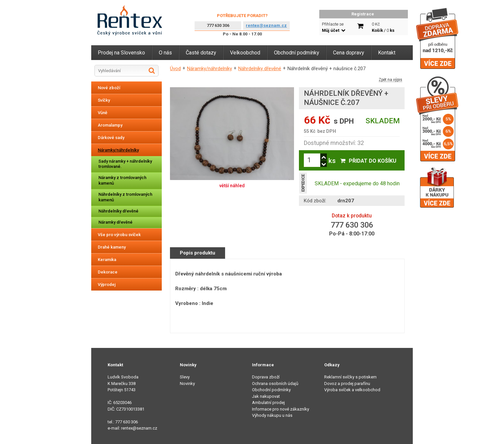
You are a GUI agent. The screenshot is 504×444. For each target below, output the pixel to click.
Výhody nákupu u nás (272, 415)
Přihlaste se (334, 27)
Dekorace (108, 272)
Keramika (107, 260)
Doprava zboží (266, 377)
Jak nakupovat (266, 396)
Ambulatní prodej (268, 403)
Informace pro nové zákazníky (281, 409)
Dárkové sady (111, 138)
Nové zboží (109, 88)
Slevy (185, 377)
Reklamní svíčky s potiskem (350, 377)
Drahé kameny (112, 247)
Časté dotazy (201, 53)
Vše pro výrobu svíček (119, 235)
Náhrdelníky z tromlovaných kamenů (125, 197)
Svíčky (104, 100)
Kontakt (387, 53)
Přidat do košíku (373, 161)
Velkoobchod (245, 53)
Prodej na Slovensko (121, 53)
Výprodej (107, 284)
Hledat (152, 71)
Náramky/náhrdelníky (118, 150)
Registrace (363, 14)
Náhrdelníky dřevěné (118, 211)
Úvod (175, 69)
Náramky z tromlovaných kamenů (122, 180)
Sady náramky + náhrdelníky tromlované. (125, 164)
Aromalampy (110, 125)
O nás (165, 53)
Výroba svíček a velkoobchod (352, 390)
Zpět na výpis (390, 80)
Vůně (103, 113)
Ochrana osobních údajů (275, 383)
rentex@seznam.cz (266, 25)
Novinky (187, 383)
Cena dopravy (349, 53)
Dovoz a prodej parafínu (347, 383)
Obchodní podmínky (297, 53)
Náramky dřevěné (115, 222)
